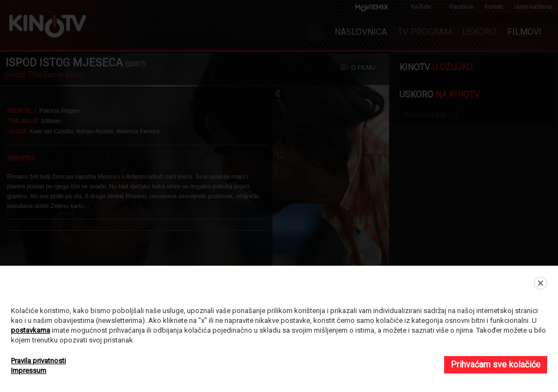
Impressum (29, 370)
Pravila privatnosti (38, 361)
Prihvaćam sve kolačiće (496, 365)
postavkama (31, 330)
